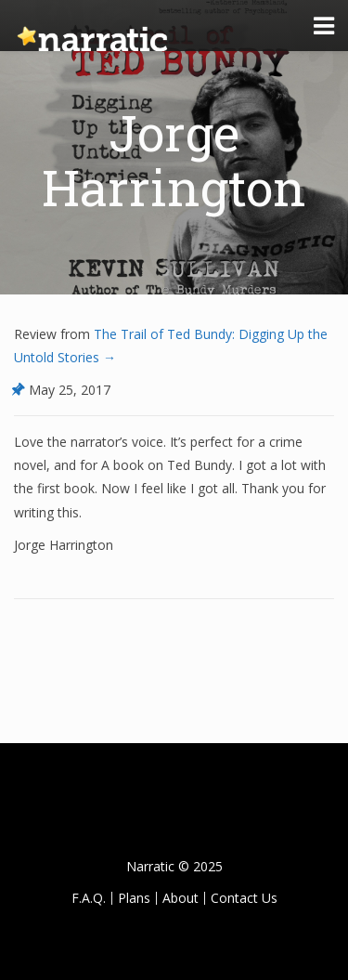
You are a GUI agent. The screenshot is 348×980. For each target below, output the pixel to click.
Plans (134, 898)
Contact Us (244, 898)
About (180, 898)
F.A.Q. (89, 898)
